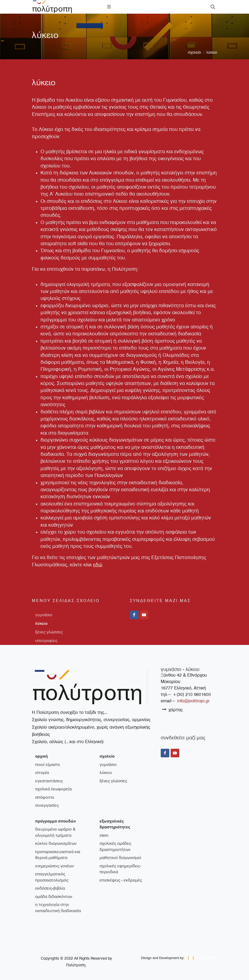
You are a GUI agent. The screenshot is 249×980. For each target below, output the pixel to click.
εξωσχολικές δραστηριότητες (115, 824)
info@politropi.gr (193, 701)
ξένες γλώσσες (49, 632)
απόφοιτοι (45, 797)
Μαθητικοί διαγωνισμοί (120, 858)
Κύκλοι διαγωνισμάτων (56, 843)
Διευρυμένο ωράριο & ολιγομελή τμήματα (55, 832)
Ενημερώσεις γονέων (54, 866)
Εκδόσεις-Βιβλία (50, 888)
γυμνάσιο (44, 615)
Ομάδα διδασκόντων (54, 897)
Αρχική (41, 756)
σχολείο (194, 52)
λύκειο (212, 52)
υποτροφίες (46, 641)
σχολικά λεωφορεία (53, 789)
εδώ (98, 565)
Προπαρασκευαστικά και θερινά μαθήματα (58, 855)
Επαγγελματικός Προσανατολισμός (52, 877)
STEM (104, 835)
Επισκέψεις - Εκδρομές (121, 880)
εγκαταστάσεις (49, 781)
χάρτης (172, 709)
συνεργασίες (47, 805)
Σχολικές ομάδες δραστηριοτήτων (115, 847)
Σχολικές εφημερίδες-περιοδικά (120, 869)
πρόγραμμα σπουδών (56, 821)
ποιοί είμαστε (48, 765)
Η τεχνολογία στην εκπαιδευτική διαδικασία (58, 908)
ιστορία (42, 773)
